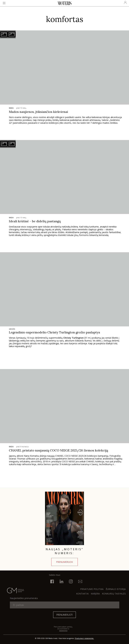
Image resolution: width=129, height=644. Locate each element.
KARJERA (95, 594)
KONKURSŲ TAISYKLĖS (114, 594)
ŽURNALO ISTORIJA (116, 589)
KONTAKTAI (82, 594)
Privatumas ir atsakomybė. (84, 638)
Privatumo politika (92, 589)
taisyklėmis (63, 631)
